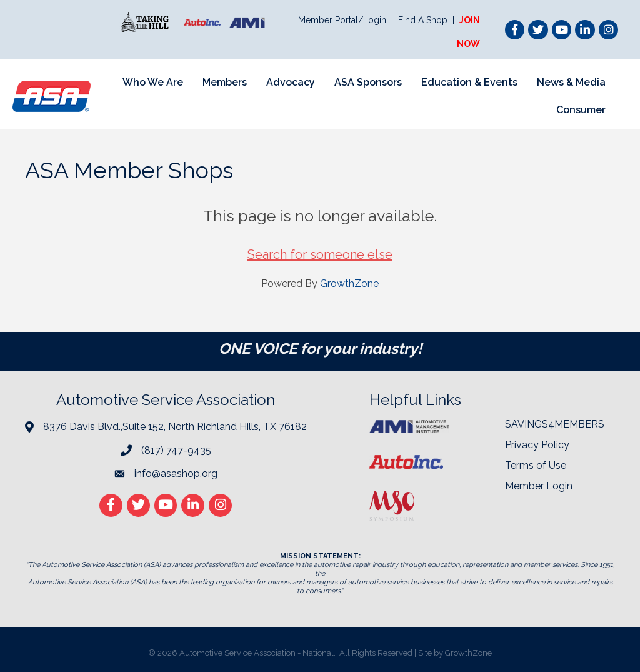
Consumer (581, 110)
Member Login (539, 486)
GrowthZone (349, 283)
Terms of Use (536, 465)
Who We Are (153, 82)
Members (225, 82)
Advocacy (291, 82)
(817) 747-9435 (176, 450)
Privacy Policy (537, 445)
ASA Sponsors (368, 82)
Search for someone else (320, 254)
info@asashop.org (176, 474)
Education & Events (469, 82)
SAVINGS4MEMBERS (555, 424)
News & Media (571, 82)
